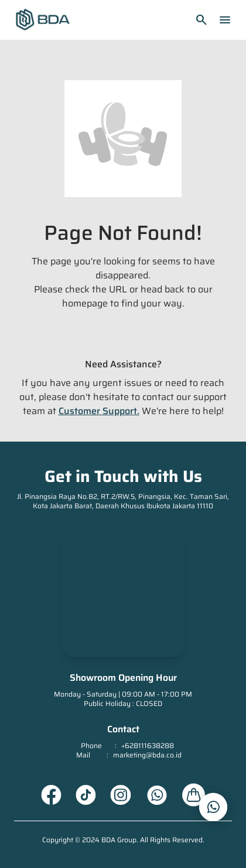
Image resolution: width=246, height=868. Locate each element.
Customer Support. (99, 411)
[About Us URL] (194, 795)
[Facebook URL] (51, 795)
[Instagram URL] (121, 795)
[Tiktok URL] (86, 795)
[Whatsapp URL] (157, 795)
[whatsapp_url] (213, 807)
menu (225, 20)
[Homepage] (43, 20)
